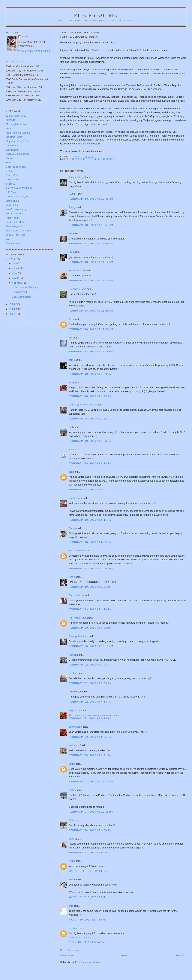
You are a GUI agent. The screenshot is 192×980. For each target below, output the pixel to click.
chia (71, 906)
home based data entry (81, 937)
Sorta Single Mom (15, 226)
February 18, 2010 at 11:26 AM (91, 311)
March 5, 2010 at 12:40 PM (88, 871)
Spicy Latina (75, 710)
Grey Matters (13, 180)
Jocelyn (73, 207)
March (16, 278)
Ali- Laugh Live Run (16, 124)
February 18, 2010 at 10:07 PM (91, 568)
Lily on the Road (77, 289)
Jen (71, 472)
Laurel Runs (12, 201)
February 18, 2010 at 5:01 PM (90, 490)
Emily (9, 162)
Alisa (8, 128)
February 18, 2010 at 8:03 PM (90, 542)
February (18, 283)
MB (70, 338)
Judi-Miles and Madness (19, 188)
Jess (71, 319)
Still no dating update (101, 159)
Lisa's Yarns (75, 498)
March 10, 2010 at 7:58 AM (88, 920)
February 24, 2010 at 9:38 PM (90, 830)
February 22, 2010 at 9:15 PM (90, 718)
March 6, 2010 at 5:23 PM (87, 897)
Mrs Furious (12, 205)
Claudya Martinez (78, 636)
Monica (73, 655)
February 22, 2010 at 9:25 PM (90, 737)
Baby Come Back (21, 297)
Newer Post (66, 955)
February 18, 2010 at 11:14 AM (91, 262)
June (15, 268)
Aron (71, 252)
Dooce (9, 158)
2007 (12, 314)
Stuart (72, 820)
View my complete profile (35, 51)
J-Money (10, 184)
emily (71, 382)
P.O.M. (25, 37)
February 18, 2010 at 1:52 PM (90, 419)
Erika (71, 839)
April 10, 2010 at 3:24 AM (87, 942)
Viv (7, 239)
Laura (72, 764)
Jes (70, 233)
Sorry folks (78, 159)
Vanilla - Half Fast (15, 235)
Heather (73, 673)
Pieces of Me (96, 15)
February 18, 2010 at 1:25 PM (90, 396)
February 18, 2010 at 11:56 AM (91, 329)
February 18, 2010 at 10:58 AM (91, 225)
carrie (72, 360)
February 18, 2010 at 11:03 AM (91, 244)
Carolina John (76, 595)
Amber (72, 790)
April (15, 273)
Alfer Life (10, 120)
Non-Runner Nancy (16, 209)
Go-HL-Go (11, 175)
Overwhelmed (19, 292)
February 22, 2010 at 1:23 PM (90, 665)
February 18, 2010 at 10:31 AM (91, 199)
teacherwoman (77, 270)
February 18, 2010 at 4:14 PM (90, 463)
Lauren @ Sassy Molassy (82, 405)
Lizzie (72, 577)
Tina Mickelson (77, 551)
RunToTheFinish (78, 618)
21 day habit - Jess (16, 116)
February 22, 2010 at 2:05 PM (90, 683)
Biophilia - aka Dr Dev (17, 141)
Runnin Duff (12, 218)
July (15, 263)
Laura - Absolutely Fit (17, 197)
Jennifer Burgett (77, 177)
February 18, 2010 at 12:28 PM (91, 351)
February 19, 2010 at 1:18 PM (90, 609)
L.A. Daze (11, 192)
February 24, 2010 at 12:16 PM (91, 812)
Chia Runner (12, 145)
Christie (73, 528)
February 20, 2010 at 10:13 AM (91, 646)
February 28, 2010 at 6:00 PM (90, 852)
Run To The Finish (15, 214)
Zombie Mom (13, 243)
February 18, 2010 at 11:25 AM (91, 281)
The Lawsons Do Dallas (18, 231)
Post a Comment (69, 950)
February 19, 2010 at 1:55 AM (90, 587)
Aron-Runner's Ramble (18, 133)
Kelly (71, 427)
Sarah (72, 449)
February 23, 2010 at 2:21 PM (90, 755)
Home (124, 955)
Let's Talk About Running (25, 287)
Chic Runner (12, 150)
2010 (12, 259)
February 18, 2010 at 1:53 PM (90, 441)
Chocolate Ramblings (17, 154)
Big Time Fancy (14, 137)
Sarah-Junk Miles (15, 222)
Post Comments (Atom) (88, 962)
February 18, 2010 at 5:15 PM (90, 520)
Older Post (181, 955)
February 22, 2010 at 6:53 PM (90, 702)
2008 (12, 309)
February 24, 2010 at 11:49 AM (91, 782)
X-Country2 (75, 745)
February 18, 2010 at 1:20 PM (90, 374)
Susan (72, 879)
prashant (73, 928)
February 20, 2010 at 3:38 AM (90, 628)
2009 (12, 304)
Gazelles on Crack (16, 167)
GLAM (9, 171)
